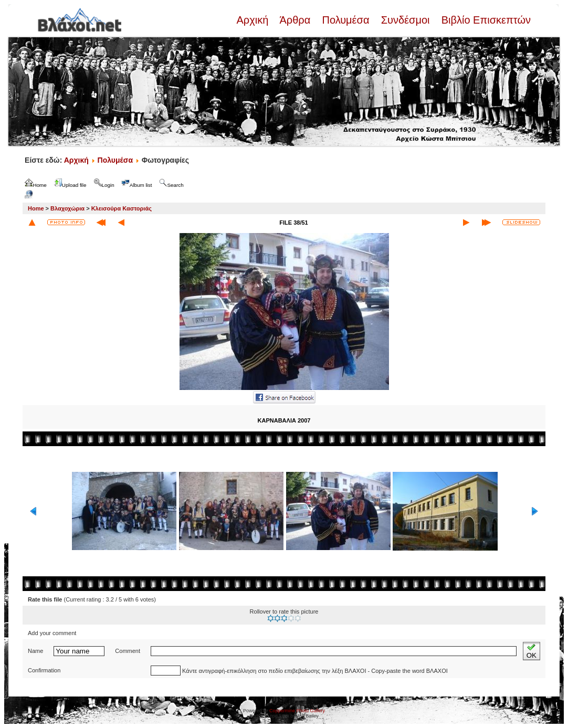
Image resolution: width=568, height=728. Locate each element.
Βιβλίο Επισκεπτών (485, 20)
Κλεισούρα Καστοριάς (122, 208)
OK (532, 651)
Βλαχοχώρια (67, 208)
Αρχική (254, 20)
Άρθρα (295, 20)
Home (36, 208)
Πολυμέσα (346, 20)
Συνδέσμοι (405, 20)
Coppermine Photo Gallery (297, 711)
